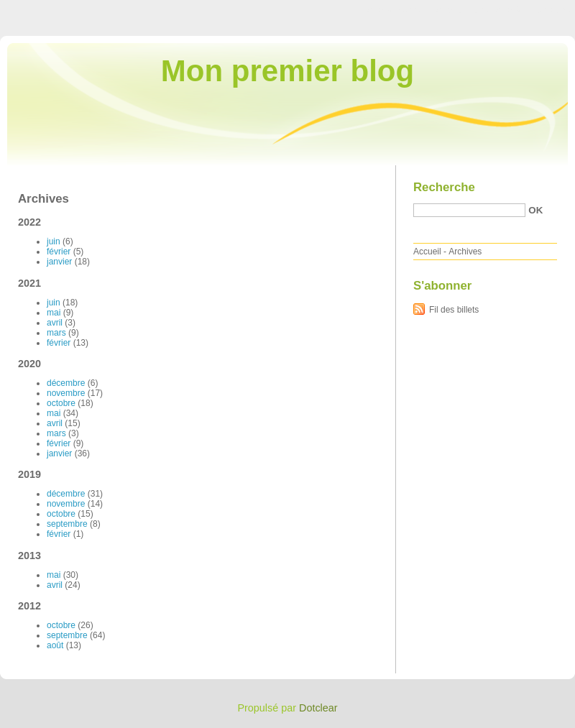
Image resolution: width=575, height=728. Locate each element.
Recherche (444, 187)
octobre (61, 403)
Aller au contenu (399, 10)
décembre (66, 383)
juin (54, 241)
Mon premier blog (287, 71)
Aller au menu (462, 10)
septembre (67, 524)
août (55, 645)
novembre (66, 393)
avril (55, 323)
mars (56, 333)
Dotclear (318, 708)
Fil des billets (454, 310)
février (59, 252)
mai (54, 313)
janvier (59, 262)
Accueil (427, 252)
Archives (465, 252)
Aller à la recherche (533, 10)
